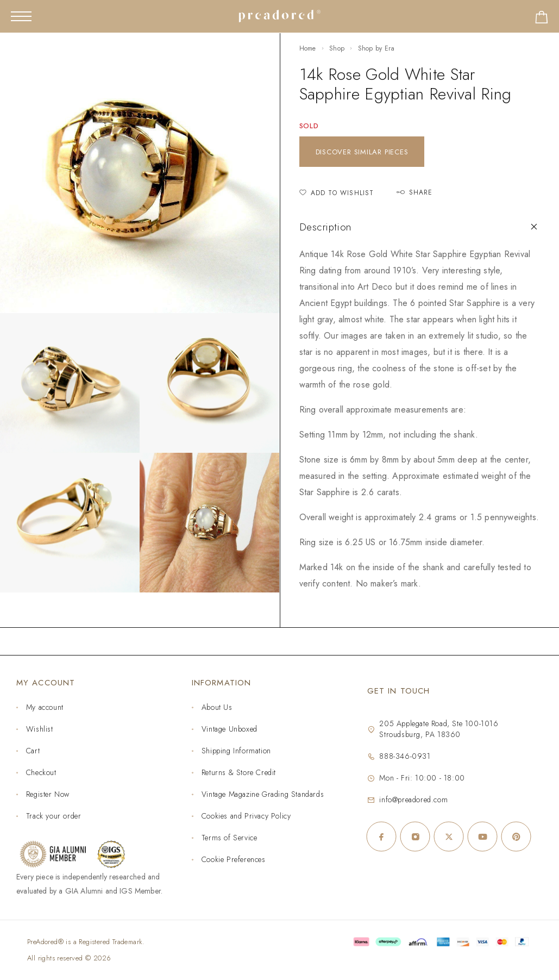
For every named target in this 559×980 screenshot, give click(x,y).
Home (308, 48)
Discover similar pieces (362, 152)
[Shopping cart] (542, 19)
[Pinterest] (516, 837)
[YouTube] (482, 837)
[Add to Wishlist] (337, 193)
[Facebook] (381, 837)
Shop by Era (376, 48)
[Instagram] (415, 837)
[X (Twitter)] (449, 837)
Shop (337, 48)
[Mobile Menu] (21, 16)
